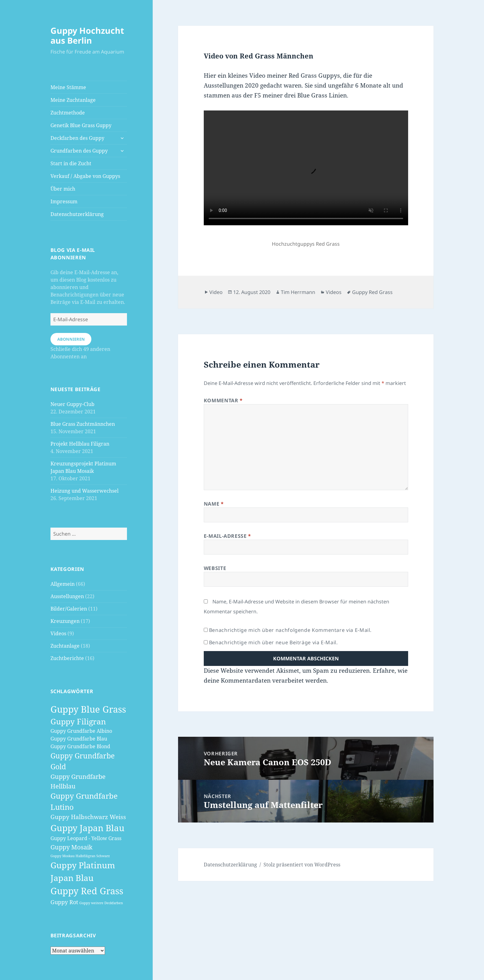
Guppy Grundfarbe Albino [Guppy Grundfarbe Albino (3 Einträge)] (81, 731)
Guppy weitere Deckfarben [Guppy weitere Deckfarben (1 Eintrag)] (101, 903)
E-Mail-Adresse (227, 536)
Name (214, 504)
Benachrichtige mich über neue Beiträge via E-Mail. (273, 642)
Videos (58, 633)
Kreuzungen (65, 621)
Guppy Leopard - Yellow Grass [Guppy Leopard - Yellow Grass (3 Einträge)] (86, 838)
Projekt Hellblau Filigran (80, 444)
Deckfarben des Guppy (77, 138)
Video (216, 292)
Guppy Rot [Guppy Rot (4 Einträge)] (64, 902)
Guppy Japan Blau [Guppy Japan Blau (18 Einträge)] (87, 828)
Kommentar (223, 400)
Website (215, 568)
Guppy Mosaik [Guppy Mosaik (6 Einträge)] (72, 847)
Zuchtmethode (68, 113)
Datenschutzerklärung (77, 214)
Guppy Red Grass (372, 292)
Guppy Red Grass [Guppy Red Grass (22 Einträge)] (87, 891)
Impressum (64, 201)
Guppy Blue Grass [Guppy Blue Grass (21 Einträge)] (88, 709)
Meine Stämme (68, 87)
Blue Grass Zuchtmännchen (83, 424)
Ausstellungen (67, 596)
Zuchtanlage (65, 646)
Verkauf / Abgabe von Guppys (85, 176)
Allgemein (63, 584)
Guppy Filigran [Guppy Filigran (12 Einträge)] (78, 721)
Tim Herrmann (298, 292)
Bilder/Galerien (69, 609)
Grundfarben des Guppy (79, 151)
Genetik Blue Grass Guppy (81, 125)
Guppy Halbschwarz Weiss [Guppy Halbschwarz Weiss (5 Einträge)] (88, 817)
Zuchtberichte (67, 658)
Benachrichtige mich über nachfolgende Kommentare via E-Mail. (290, 630)
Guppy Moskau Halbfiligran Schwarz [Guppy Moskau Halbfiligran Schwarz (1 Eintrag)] (80, 856)
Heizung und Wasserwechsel (85, 491)
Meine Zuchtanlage (73, 100)
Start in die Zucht (71, 163)
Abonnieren (71, 339)
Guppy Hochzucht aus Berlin (87, 35)
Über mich (63, 189)
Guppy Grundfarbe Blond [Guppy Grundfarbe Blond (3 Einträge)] (80, 746)
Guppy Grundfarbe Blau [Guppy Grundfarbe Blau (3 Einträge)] (79, 739)
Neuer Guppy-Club (72, 404)
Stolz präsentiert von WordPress (302, 865)
